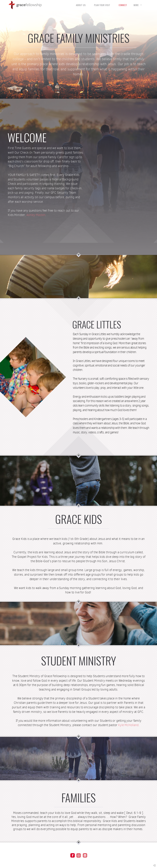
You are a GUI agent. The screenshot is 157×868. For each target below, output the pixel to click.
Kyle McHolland (128, 725)
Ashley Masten (36, 215)
